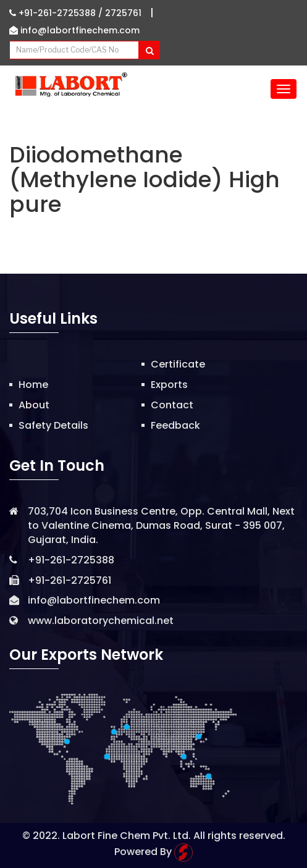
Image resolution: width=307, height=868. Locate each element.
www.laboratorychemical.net (101, 621)
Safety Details (53, 425)
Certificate (178, 364)
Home (33, 385)
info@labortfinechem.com (74, 30)
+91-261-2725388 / (57, 13)
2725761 (123, 13)
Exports (169, 385)
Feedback (175, 425)
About (34, 405)
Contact (172, 405)
